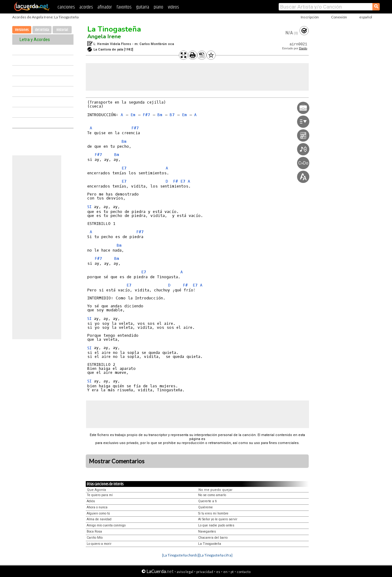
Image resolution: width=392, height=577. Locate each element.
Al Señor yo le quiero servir (218, 519)
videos (173, 7)
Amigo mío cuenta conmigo (106, 525)
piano (158, 7)
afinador (105, 7)
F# (175, 181)
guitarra (143, 7)
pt (232, 572)
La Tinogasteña (114, 29)
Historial (62, 30)
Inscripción (310, 17)
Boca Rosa (94, 531)
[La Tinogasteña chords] (180, 555)
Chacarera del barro (213, 538)
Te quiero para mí (100, 495)
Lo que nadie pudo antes (216, 525)
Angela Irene (104, 36)
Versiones (22, 30)
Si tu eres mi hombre (213, 513)
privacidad (205, 572)
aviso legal (185, 572)
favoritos (124, 7)
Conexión (339, 17)
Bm (160, 115)
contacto (244, 572)
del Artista (42, 30)
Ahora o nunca (97, 507)
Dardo (303, 48)
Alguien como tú (98, 513)
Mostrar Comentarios (117, 461)
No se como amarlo (212, 495)
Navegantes (207, 531)
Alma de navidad (99, 519)
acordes (86, 7)
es (218, 572)
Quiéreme (205, 507)
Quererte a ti (207, 501)
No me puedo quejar (215, 490)
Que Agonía (96, 490)
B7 (172, 115)
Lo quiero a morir (99, 544)
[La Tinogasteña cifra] (216, 555)
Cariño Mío (95, 538)
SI (89, 207)
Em (133, 115)
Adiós (91, 501)
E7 (124, 168)
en (225, 572)
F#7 (146, 115)
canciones (66, 7)
